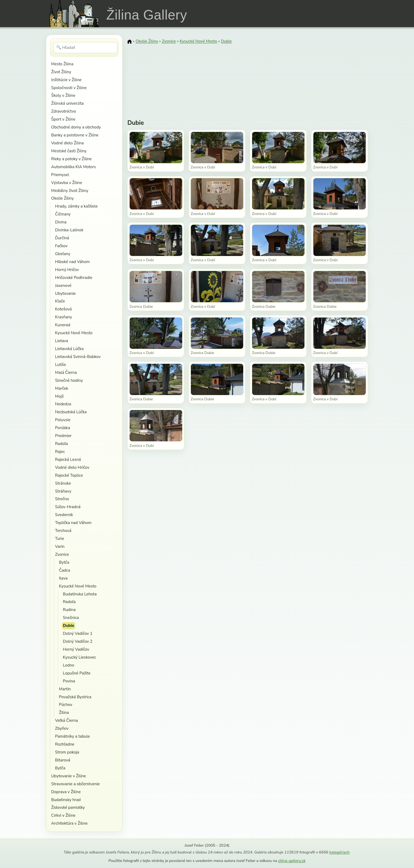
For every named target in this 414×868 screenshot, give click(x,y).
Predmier (63, 436)
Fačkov (61, 246)
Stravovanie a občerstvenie (76, 784)
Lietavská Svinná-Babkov (78, 357)
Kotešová (63, 309)
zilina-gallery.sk (292, 861)
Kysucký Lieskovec (79, 657)
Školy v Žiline (63, 95)
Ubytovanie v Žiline (69, 776)
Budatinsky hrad (66, 800)
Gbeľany (63, 254)
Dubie (69, 625)
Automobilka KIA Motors (74, 167)
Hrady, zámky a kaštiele (76, 206)
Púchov (65, 704)
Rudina (69, 610)
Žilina (64, 712)
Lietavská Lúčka (69, 349)
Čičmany (63, 214)
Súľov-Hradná (68, 507)
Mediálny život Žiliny (70, 190)
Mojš (60, 396)
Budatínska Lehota (80, 594)
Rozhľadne (65, 744)
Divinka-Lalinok (69, 230)
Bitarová (63, 760)
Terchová (63, 531)
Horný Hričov (67, 270)
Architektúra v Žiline (69, 823)
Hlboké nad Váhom (72, 262)
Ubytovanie (65, 293)
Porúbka (63, 428)
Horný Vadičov (76, 649)
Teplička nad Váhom (73, 523)
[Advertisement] (248, 78)
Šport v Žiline (63, 119)
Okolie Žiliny (62, 198)
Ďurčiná (62, 238)
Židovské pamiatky (68, 807)
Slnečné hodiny (69, 380)
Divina (61, 222)
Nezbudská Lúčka (71, 412)
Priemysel (60, 175)
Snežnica (71, 617)
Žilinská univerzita (67, 103)
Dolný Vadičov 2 (78, 641)
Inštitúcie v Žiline (66, 80)
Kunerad (63, 325)
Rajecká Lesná (68, 459)
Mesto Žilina (62, 64)
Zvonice (62, 554)
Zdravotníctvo (64, 111)
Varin (60, 546)
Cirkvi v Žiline (63, 815)
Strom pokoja (67, 752)
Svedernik (64, 515)
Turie (60, 538)
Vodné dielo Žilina (67, 143)
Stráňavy (63, 491)
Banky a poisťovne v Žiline (75, 135)
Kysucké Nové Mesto (74, 333)
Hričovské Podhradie (74, 277)
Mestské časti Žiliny (69, 151)
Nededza (63, 404)
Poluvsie (63, 420)
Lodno (69, 665)
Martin (65, 689)
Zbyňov (62, 728)
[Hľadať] (85, 48)
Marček (62, 388)
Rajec (60, 451)
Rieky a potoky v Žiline (71, 159)
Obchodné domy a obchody (76, 127)
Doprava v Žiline (66, 792)
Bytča (64, 562)
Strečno (62, 499)
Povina (69, 681)
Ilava (63, 578)
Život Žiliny (61, 72)
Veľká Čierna (67, 720)
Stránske (63, 483)
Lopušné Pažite (77, 673)
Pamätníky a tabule (73, 736)
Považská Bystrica (75, 697)
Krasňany (64, 317)
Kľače (60, 301)
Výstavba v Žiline (67, 183)
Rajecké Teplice (69, 475)
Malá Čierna (66, 372)
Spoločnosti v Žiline (69, 88)
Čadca (64, 570)
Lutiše (61, 364)
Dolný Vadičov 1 (78, 633)
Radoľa (62, 444)
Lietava (62, 341)
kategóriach (339, 852)
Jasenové (63, 285)
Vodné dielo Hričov (72, 467)
